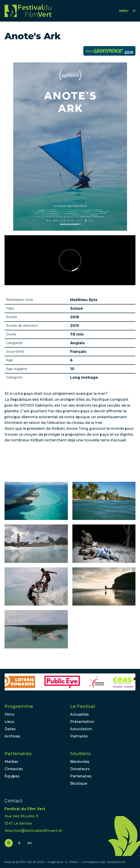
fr (9, 843)
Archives (12, 736)
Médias (11, 762)
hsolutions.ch (116, 862)
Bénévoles (80, 762)
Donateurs (80, 769)
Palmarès (79, 736)
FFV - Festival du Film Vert (28, 11)
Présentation (82, 722)
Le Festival (83, 706)
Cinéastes (14, 769)
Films (10, 714)
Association (81, 729)
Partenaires (18, 754)
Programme (19, 706)
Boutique (79, 783)
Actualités (79, 714)
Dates (10, 729)
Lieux (9, 722)
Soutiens (80, 754)
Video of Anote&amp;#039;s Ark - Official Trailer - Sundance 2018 (70, 260)
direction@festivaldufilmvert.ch (33, 831)
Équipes (12, 776)
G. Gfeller (72, 862)
